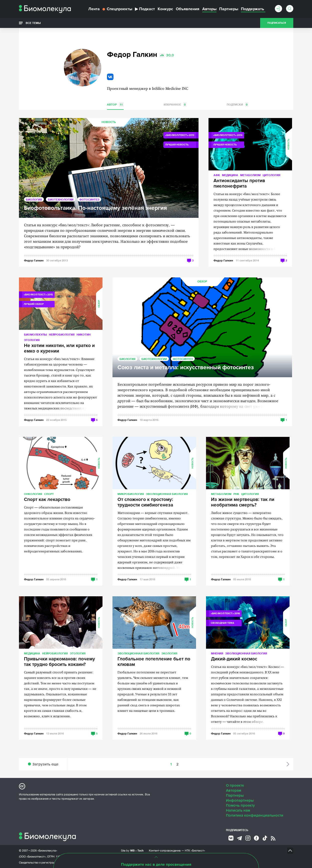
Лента (94, 9)
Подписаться (277, 23)
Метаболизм (250, 175)
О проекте (235, 785)
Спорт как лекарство (47, 500)
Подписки (238, 104)
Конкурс (165, 9)
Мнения (217, 653)
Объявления (188, 9)
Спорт (49, 494)
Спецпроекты (117, 9)
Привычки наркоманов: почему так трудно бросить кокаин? (59, 662)
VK (110, 77)
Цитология (271, 175)
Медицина (230, 175)
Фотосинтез (89, 199)
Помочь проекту (240, 805)
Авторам (234, 790)
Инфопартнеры (240, 800)
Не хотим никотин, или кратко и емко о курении (59, 349)
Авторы (209, 9)
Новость (109, 122)
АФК (217, 175)
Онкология (33, 494)
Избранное (175, 104)
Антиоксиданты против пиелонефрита (239, 184)
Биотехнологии (61, 199)
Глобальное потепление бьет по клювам (154, 662)
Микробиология (131, 494)
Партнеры (229, 9)
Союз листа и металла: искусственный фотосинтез (186, 368)
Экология (169, 653)
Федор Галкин (34, 260)
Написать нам (238, 810)
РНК (236, 494)
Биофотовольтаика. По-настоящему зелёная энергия (95, 208)
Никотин (84, 334)
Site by (132, 850)
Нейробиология (62, 334)
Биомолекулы (35, 334)
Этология (32, 340)
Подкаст (145, 9)
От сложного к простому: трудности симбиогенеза (145, 502)
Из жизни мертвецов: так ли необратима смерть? (243, 502)
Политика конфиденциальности (255, 815)
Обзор (99, 304)
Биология (34, 199)
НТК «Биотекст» (195, 851)
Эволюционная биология (167, 494)
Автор (115, 104)
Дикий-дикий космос (234, 659)
